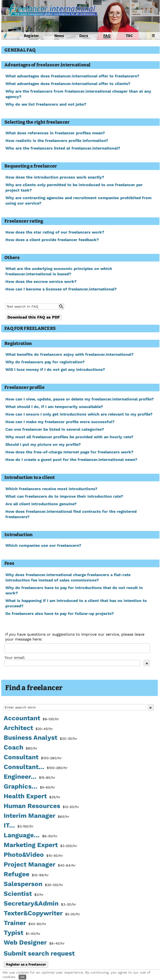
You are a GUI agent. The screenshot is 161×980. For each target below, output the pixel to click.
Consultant (33, 758)
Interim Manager (36, 817)
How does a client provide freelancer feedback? (52, 240)
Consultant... (36, 768)
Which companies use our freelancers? (43, 545)
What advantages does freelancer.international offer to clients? (68, 84)
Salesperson (33, 885)
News (59, 36)
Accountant (31, 719)
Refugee (26, 875)
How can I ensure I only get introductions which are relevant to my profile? (79, 414)
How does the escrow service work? (41, 282)
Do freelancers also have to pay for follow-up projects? (59, 613)
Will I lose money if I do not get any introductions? (55, 370)
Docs (84, 36)
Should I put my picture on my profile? (43, 444)
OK (22, 977)
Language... (31, 836)
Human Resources (41, 807)
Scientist (24, 894)
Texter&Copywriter (42, 914)
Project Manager (40, 865)
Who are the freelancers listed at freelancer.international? (63, 148)
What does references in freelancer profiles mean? (55, 133)
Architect (28, 729)
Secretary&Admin (40, 904)
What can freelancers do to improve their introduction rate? (64, 496)
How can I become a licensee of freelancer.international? (61, 289)
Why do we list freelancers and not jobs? (46, 104)
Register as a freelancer (26, 964)
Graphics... (29, 788)
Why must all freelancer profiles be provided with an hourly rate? (69, 437)
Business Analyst (40, 739)
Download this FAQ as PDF (34, 317)
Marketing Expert (40, 846)
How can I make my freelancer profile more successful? (60, 422)
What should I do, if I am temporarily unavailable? (54, 407)
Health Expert (32, 797)
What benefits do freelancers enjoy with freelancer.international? (69, 355)
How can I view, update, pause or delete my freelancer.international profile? (79, 399)
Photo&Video (33, 855)
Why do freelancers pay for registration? (45, 362)
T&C (129, 36)
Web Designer (34, 943)
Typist (22, 933)
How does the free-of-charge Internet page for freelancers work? (69, 452)
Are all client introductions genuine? (41, 504)
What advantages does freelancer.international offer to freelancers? (72, 76)
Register (31, 36)
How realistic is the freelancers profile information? (57, 141)
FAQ (107, 36)
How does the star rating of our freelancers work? (55, 232)
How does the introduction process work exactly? (55, 177)
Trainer (25, 923)
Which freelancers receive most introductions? (51, 489)
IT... (19, 826)
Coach (21, 749)
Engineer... (29, 778)
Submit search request (39, 953)
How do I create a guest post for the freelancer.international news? (71, 460)
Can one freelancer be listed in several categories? (55, 429)
